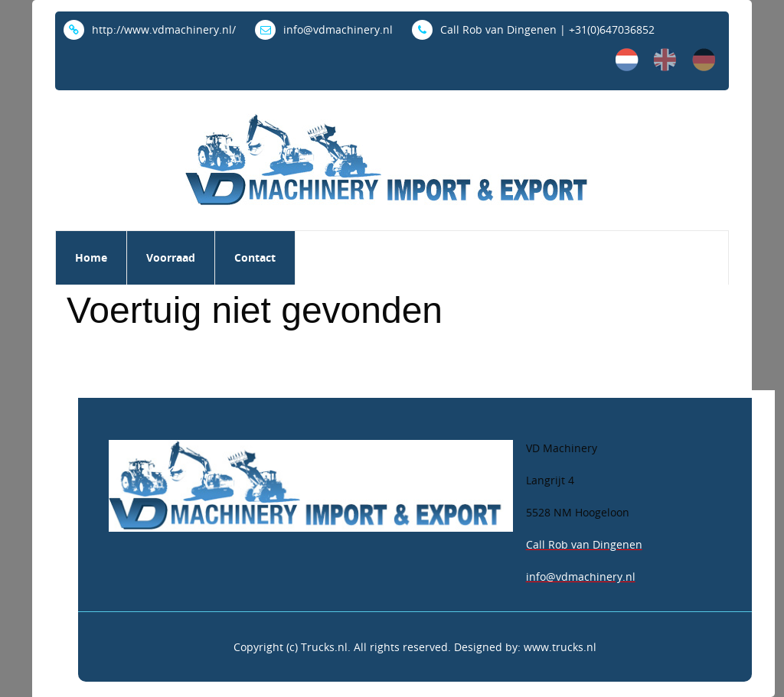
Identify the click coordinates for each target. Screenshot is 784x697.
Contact (255, 257)
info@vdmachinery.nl (324, 29)
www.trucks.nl (560, 647)
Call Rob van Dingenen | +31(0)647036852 (533, 29)
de (704, 60)
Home (91, 257)
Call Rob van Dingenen (584, 544)
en (665, 60)
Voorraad (171, 257)
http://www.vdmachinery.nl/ (150, 29)
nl (627, 60)
